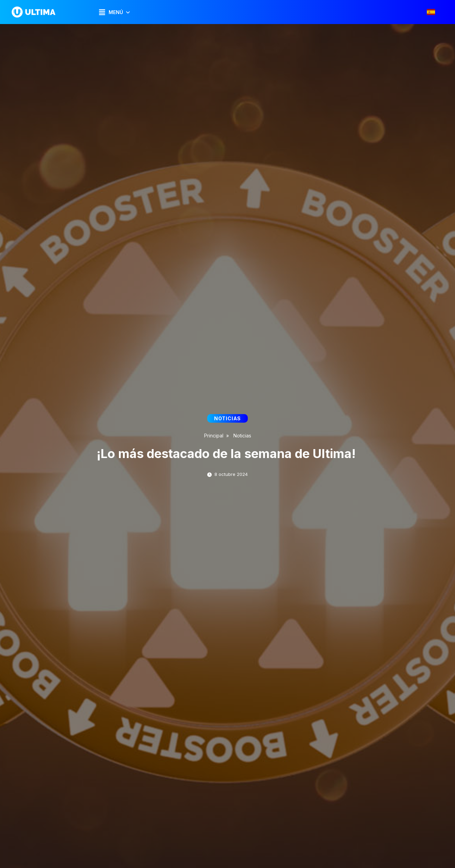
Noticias (242, 436)
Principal (214, 436)
